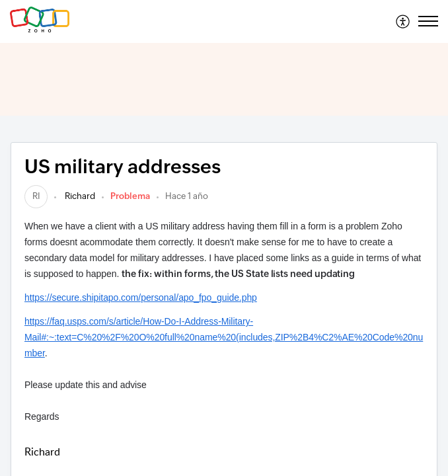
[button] (403, 21)
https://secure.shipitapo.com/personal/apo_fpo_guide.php (141, 297)
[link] (36, 196)
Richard (79, 196)
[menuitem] (403, 21)
